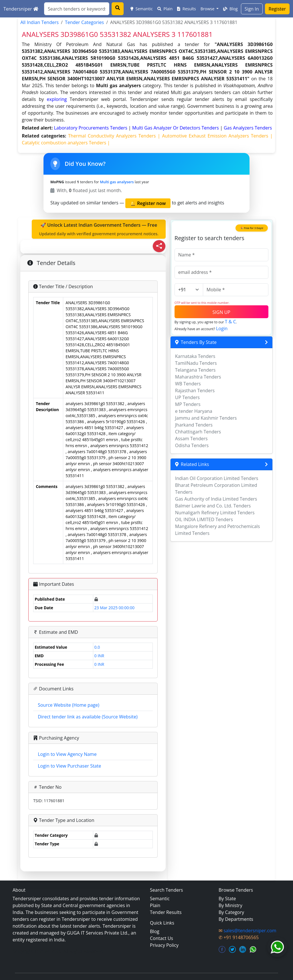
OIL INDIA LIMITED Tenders (204, 519)
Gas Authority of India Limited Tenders (216, 499)
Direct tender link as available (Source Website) (88, 717)
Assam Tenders (191, 439)
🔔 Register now (148, 203)
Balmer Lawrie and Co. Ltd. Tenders (213, 506)
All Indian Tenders (39, 22)
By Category (231, 912)
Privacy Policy (164, 945)
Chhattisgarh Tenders (198, 432)
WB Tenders (188, 384)
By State (227, 899)
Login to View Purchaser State (69, 766)
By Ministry (230, 905)
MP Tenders (188, 404)
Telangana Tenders (195, 370)
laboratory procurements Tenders (91, 128)
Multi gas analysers (117, 182)
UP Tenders (187, 397)
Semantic (142, 9)
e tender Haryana (194, 411)
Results (187, 9)
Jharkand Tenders (194, 425)
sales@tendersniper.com (250, 931)
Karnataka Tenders (195, 356)
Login (222, 328)
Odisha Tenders (192, 445)
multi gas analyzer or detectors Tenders (176, 128)
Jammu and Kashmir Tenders (206, 418)
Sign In (252, 9)
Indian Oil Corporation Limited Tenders (217, 478)
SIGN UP (221, 312)
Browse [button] (208, 9)
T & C (230, 322)
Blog (230, 9)
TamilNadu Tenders (196, 363)
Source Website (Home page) (69, 705)
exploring (57, 99)
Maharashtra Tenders (198, 377)
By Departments (236, 919)
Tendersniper (21, 9)
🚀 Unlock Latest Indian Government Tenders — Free (99, 229)
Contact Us (162, 938)
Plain (165, 9)
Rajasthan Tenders (195, 391)
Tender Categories (84, 22)
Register (277, 9)
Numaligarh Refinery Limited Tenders (215, 513)
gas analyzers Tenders (248, 128)
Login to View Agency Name (67, 754)
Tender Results (166, 912)
